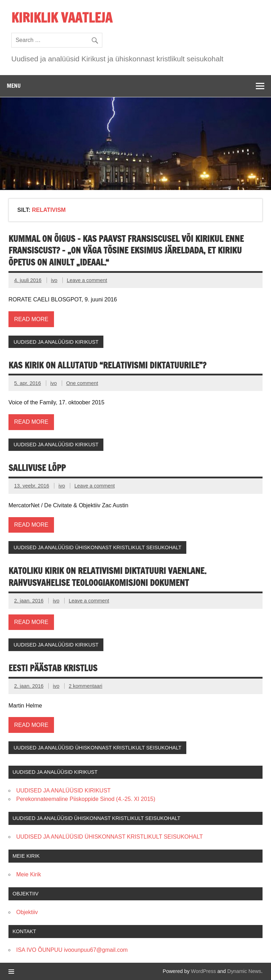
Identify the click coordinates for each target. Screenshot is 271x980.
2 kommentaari (86, 686)
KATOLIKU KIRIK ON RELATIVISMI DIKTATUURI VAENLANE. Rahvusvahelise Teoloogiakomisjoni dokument (107, 577)
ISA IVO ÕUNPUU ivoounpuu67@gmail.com (72, 950)
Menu (14, 86)
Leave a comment (87, 280)
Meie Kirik (29, 874)
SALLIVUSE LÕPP (37, 468)
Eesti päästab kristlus (53, 668)
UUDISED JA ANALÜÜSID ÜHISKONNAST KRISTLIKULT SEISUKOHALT (97, 547)
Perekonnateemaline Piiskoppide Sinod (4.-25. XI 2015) (86, 799)
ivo (54, 280)
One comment (82, 383)
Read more (31, 319)
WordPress (203, 971)
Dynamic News (244, 971)
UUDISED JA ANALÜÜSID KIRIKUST (56, 342)
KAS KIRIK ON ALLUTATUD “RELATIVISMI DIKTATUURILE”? (107, 365)
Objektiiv (27, 912)
